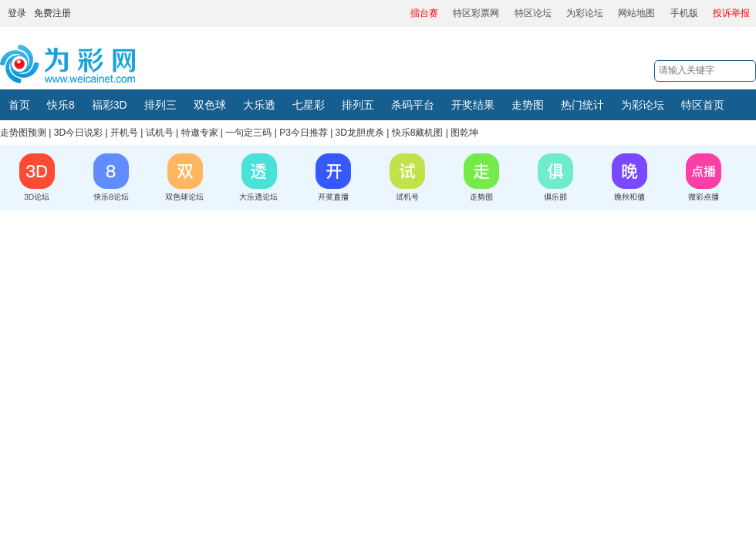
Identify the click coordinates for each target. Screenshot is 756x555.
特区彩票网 (476, 13)
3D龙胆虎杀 (360, 133)
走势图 (528, 105)
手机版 (684, 13)
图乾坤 (464, 133)
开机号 (124, 133)
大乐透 (259, 105)
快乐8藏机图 (418, 133)
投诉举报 (731, 13)
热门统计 (582, 105)
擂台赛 (424, 13)
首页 (19, 105)
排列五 (358, 105)
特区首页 (703, 105)
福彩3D (110, 105)
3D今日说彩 (78, 133)
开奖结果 (473, 105)
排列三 (160, 105)
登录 (17, 13)
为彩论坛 (585, 13)
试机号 (160, 133)
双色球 (210, 105)
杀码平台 (413, 105)
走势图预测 (23, 133)
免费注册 (52, 13)
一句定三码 (248, 133)
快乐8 (61, 105)
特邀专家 (200, 133)
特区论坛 (533, 13)
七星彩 (309, 105)
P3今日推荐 (304, 133)
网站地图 (636, 13)
